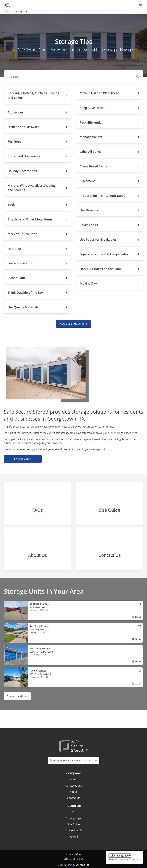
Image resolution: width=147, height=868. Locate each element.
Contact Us (74, 798)
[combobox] (74, 760)
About (73, 792)
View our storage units (74, 324)
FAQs (73, 812)
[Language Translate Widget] (120, 856)
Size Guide (73, 824)
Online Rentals (74, 830)
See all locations (17, 698)
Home (73, 779)
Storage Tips (73, 818)
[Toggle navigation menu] (142, 4)
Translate (132, 859)
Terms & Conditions (74, 859)
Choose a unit (23, 459)
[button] (37, 95)
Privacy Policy (73, 854)
